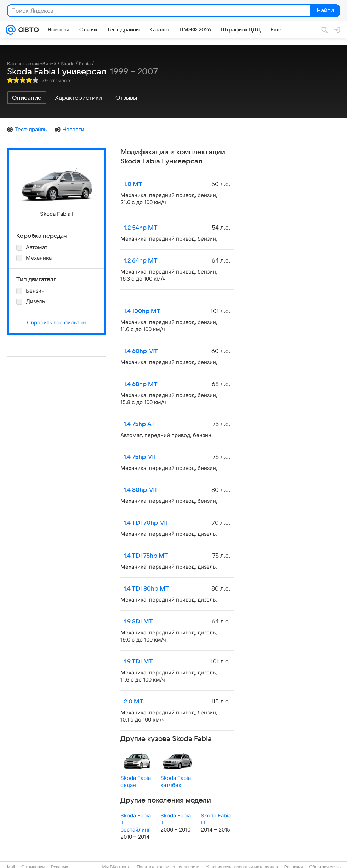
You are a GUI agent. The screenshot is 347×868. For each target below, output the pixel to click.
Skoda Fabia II (176, 819)
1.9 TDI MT (138, 662)
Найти (325, 11)
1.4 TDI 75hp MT (146, 556)
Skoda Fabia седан (136, 781)
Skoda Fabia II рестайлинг (136, 823)
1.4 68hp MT (141, 384)
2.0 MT (134, 702)
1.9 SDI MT (138, 622)
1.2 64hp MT (141, 261)
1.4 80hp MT (141, 490)
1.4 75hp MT (140, 457)
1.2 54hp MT (141, 228)
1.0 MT (133, 184)
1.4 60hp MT (141, 351)
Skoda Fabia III (216, 819)
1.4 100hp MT (142, 311)
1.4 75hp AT (140, 424)
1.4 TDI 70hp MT (146, 523)
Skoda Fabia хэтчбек (176, 781)
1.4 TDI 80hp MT (147, 589)
